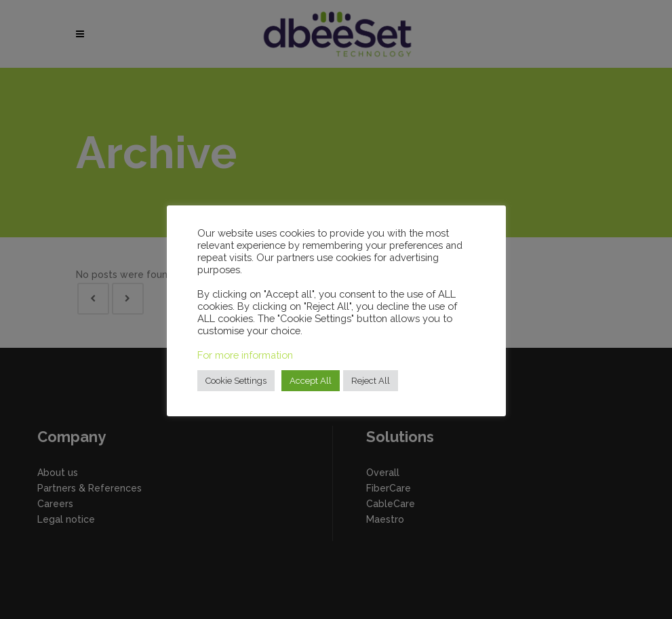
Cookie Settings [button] (236, 381)
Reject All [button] (371, 381)
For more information (245, 355)
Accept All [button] (311, 381)
